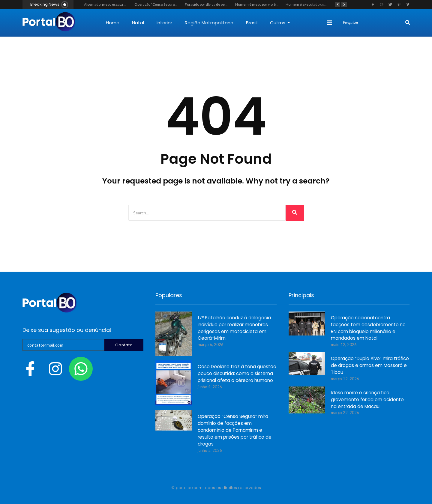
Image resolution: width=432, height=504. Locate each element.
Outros (280, 23)
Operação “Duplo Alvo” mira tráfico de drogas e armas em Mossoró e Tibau (370, 366)
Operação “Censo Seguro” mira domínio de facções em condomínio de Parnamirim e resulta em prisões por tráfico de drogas (235, 430)
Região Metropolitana (209, 23)
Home (113, 23)
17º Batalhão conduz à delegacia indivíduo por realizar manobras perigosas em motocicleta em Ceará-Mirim (234, 328)
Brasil (252, 23)
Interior (164, 23)
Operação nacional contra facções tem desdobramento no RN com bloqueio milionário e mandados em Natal (368, 328)
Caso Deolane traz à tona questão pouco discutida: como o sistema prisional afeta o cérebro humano (237, 374)
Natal (138, 23)
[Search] (373, 23)
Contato (124, 345)
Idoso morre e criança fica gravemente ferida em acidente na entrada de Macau (367, 400)
